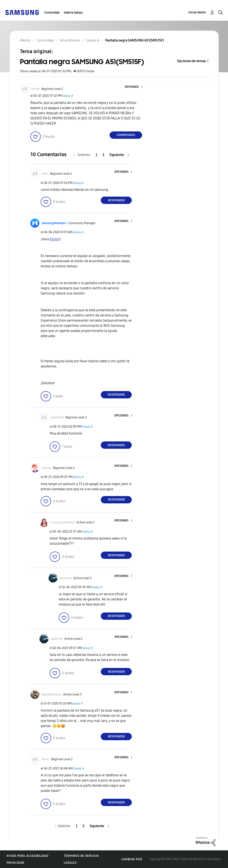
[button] (135, 87)
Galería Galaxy (73, 13)
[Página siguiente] (119, 155)
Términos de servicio (81, 856)
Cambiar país (132, 859)
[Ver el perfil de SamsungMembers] (54, 223)
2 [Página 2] (103, 155)
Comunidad (52, 13)
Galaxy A (67, 96)
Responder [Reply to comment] (116, 200)
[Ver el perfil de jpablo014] (57, 417)
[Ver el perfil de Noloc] (46, 759)
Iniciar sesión (197, 12)
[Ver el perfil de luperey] (47, 468)
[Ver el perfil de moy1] (45, 174)
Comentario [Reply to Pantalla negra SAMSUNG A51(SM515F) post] (126, 135)
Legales (70, 863)
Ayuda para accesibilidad (27, 856)
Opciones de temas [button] (191, 61)
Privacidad (15, 863)
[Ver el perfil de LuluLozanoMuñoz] (63, 522)
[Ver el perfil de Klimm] (36, 89)
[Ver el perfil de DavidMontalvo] (52, 695)
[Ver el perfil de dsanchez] (66, 578)
